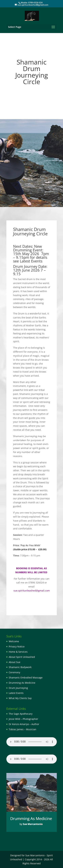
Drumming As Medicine (22, 683)
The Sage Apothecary (21, 714)
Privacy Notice (17, 647)
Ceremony (14, 672)
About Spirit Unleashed (22, 657)
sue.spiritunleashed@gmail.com (32, 591)
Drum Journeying (18, 688)
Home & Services (18, 652)
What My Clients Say (20, 698)
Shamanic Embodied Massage (26, 678)
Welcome (14, 641)
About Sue (15, 662)
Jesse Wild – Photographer (23, 719)
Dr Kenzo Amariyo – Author (24, 724)
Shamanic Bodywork (20, 667)
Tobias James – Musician (23, 729)
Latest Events (16, 693)
